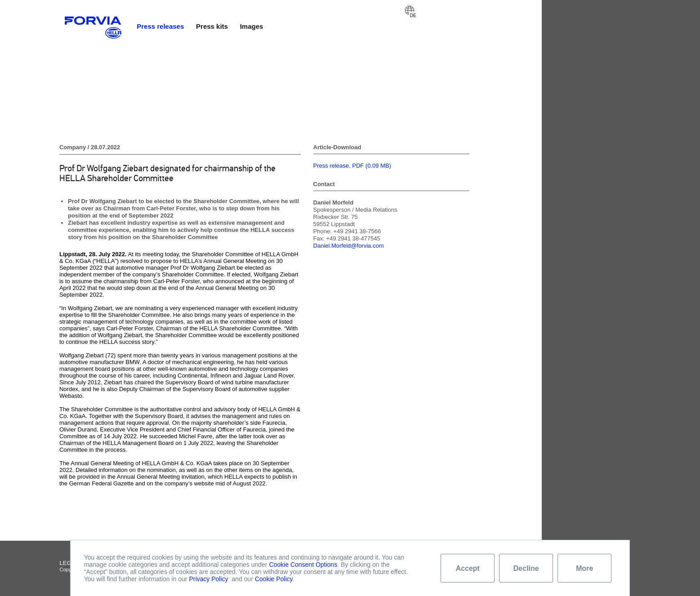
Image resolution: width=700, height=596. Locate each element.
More (584, 568)
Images (252, 26)
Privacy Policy (208, 579)
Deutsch (410, 10)
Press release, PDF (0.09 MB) (352, 166)
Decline (526, 568)
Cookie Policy (274, 579)
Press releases (160, 26)
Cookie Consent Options (303, 565)
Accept (468, 568)
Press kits (212, 26)
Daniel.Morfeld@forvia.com (349, 246)
